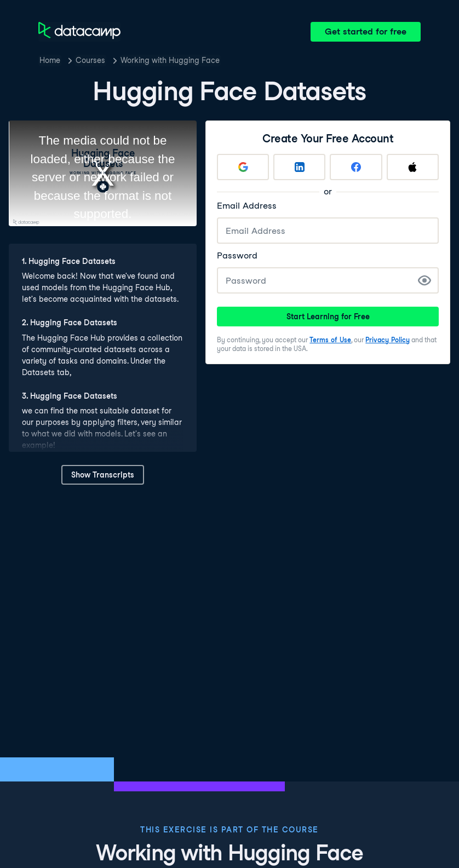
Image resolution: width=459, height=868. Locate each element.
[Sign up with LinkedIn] (300, 167)
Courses (90, 60)
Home (50, 60)
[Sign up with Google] (243, 167)
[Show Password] (424, 280)
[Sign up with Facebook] (356, 167)
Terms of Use (330, 340)
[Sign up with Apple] (413, 167)
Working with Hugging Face (170, 60)
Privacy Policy (388, 340)
